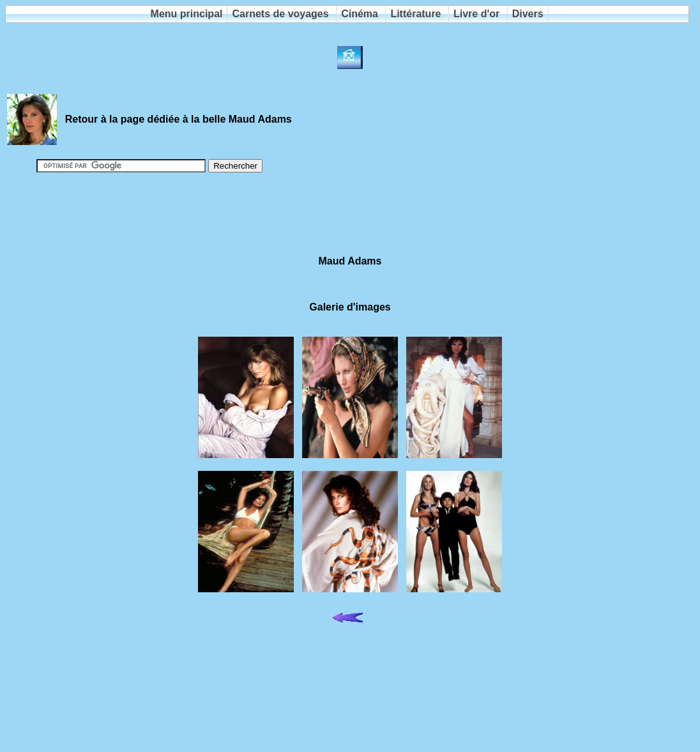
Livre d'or (476, 14)
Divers (528, 14)
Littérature (415, 14)
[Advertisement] (350, 215)
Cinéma (360, 14)
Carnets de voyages (280, 14)
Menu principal (187, 14)
